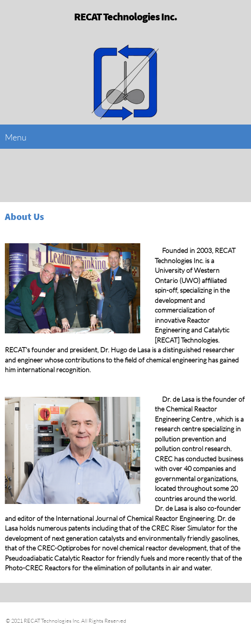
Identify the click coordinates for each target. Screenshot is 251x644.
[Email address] (236, 175)
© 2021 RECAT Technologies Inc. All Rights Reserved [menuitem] (66, 620)
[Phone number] (217, 175)
